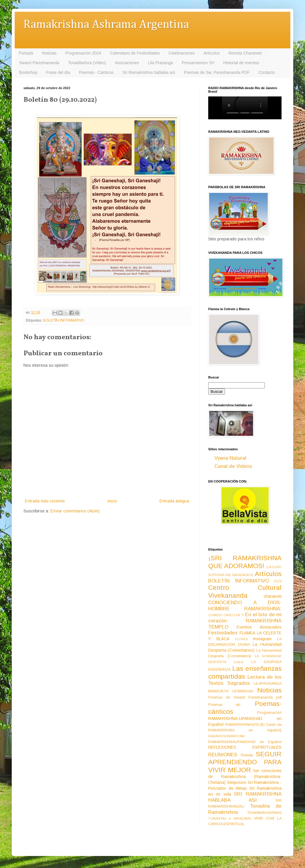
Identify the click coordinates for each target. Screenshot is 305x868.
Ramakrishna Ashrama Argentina (106, 25)
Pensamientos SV (198, 63)
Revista (247, 755)
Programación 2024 (83, 53)
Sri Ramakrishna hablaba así (149, 72)
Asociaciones (127, 63)
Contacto (267, 72)
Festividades (223, 633)
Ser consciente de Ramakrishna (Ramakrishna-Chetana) (245, 777)
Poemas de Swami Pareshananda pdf (245, 697)
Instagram (262, 639)
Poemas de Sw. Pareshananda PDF (217, 72)
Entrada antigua (174, 501)
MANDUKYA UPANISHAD (231, 691)
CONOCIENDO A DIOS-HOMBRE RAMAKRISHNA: (245, 606)
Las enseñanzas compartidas (245, 672)
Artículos (211, 53)
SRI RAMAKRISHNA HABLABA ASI (245, 797)
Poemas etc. (225, 705)
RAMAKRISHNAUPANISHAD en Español (245, 742)
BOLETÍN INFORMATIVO (64, 320)
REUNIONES (223, 755)
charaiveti (273, 596)
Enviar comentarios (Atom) (75, 511)
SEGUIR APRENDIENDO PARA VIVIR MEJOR (245, 762)
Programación (269, 713)
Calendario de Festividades (135, 53)
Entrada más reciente (45, 501)
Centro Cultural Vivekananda (245, 592)
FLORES (241, 639)
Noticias (49, 53)
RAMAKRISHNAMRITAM (226, 736)
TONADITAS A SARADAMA (230, 818)
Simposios (237, 782)
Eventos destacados (259, 627)
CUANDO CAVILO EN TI (226, 615)
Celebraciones (182, 53)
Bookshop (28, 72)
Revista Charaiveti (245, 53)
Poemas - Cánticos (96, 72)
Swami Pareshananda (39, 63)
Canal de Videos (233, 466)
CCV (278, 581)
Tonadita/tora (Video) (87, 63)
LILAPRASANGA (268, 684)
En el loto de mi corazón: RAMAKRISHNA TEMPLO (245, 621)
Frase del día (58, 72)
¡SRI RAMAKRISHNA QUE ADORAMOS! (245, 562)
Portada (26, 53)
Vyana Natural (230, 458)
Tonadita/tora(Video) (264, 813)
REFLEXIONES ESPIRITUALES (245, 747)
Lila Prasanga (160, 63)
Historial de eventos (241, 63)
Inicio (112, 501)
